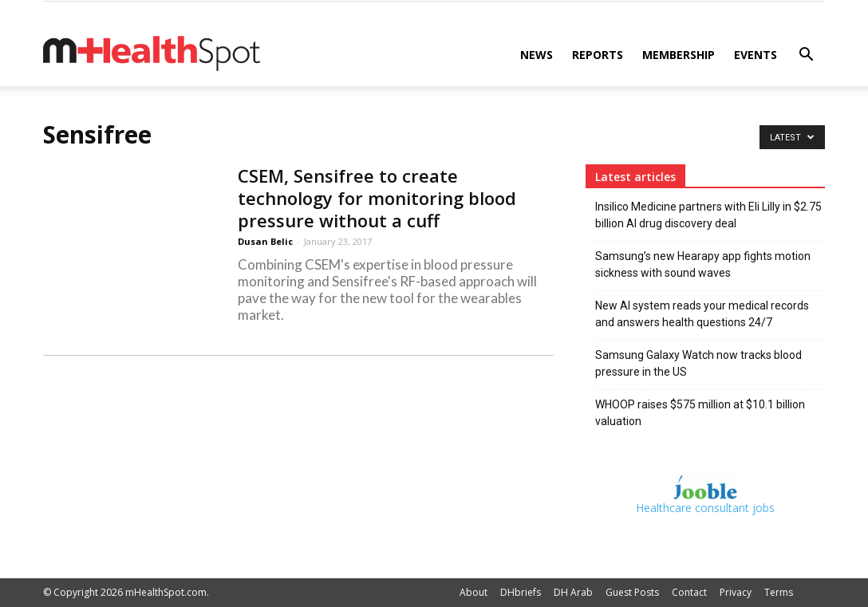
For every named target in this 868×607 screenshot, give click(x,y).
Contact (689, 592)
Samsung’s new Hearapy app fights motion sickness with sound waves (703, 264)
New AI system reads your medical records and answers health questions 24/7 (702, 314)
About (473, 592)
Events (756, 55)
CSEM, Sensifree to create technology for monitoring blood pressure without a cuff (377, 198)
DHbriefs (521, 592)
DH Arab (573, 592)
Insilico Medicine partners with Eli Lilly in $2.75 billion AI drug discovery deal (708, 215)
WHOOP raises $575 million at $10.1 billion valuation (700, 413)
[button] (806, 56)
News (537, 55)
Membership (679, 55)
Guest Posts (632, 592)
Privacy (736, 592)
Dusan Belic (265, 241)
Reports (598, 55)
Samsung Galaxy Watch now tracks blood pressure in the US (698, 363)
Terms (779, 592)
